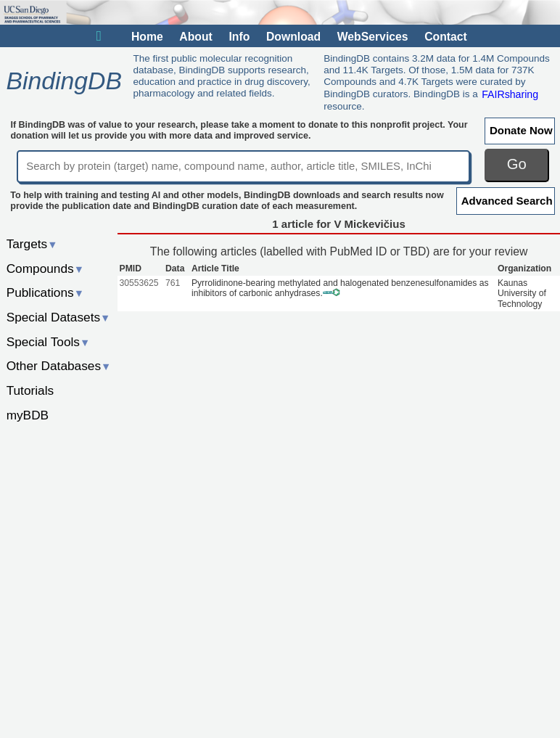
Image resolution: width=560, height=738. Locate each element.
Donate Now (521, 130)
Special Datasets (59, 317)
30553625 (139, 283)
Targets (32, 244)
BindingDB (63, 81)
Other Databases (59, 366)
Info (239, 37)
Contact (446, 37)
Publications (45, 292)
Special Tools (49, 342)
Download (293, 37)
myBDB (28, 415)
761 (173, 283)
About (195, 37)
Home (147, 37)
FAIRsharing (510, 94)
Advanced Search (507, 201)
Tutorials (30, 390)
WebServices (373, 37)
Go (517, 164)
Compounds (45, 268)
